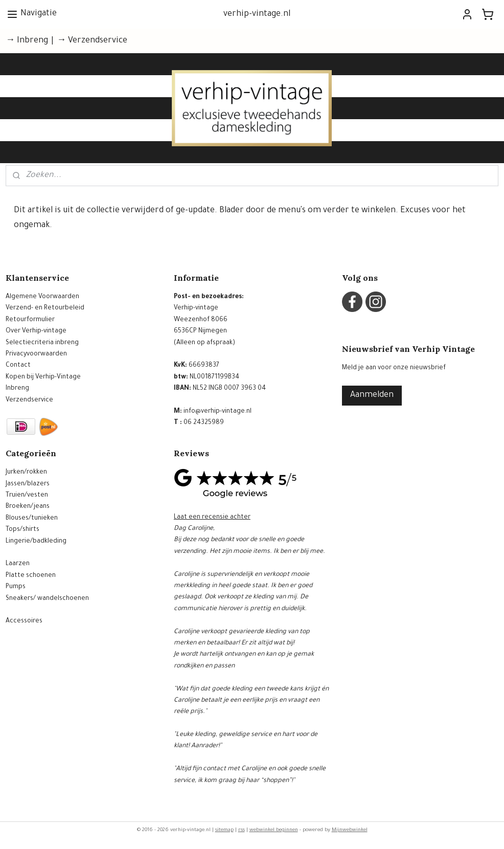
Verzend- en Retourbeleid (45, 308)
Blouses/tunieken (32, 519)
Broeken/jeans (28, 507)
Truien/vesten (27, 496)
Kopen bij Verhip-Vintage (43, 377)
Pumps (16, 587)
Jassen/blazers (28, 484)
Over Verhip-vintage (36, 331)
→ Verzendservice (92, 41)
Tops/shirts (22, 530)
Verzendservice (29, 400)
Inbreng (17, 389)
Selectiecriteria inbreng (42, 343)
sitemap (224, 830)
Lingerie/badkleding (36, 542)
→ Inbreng (27, 41)
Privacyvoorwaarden (36, 354)
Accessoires (24, 621)
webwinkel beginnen (274, 830)
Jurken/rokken (26, 473)
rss (242, 830)
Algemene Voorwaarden (42, 297)
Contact (18, 366)
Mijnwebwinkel (350, 830)
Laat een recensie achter (212, 518)
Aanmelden (372, 395)
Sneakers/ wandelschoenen (47, 599)
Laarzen (18, 564)
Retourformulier (30, 320)
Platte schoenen (31, 576)
